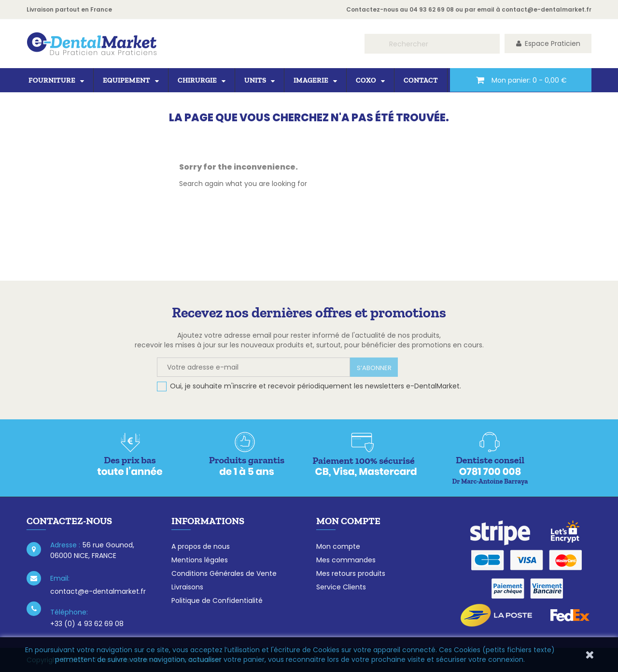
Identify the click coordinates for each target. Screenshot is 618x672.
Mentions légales (200, 560)
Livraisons (187, 587)
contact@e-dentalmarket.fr (547, 9)
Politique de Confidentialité (217, 601)
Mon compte (338, 546)
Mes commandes (346, 560)
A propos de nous (201, 546)
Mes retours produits (351, 573)
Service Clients (341, 587)
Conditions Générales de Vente (224, 573)
